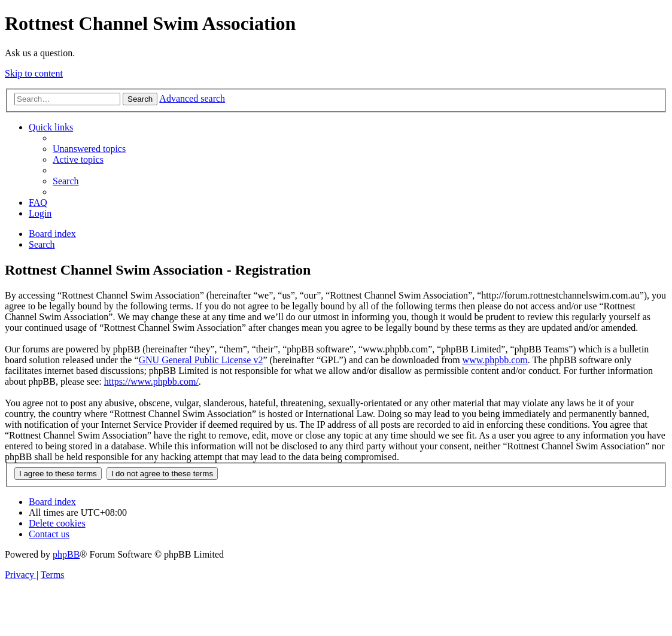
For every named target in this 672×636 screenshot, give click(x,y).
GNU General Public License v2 (200, 360)
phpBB (66, 554)
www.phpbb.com (495, 360)
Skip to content (34, 73)
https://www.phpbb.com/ (151, 381)
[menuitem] (89, 149)
